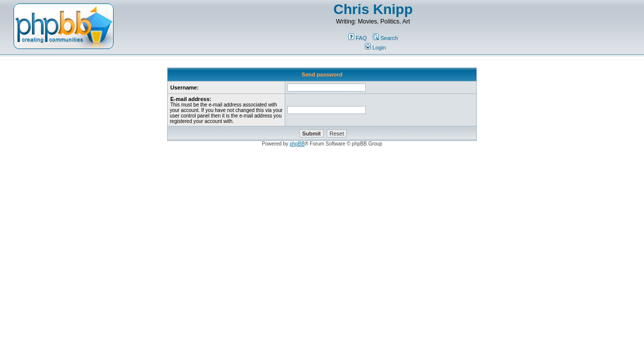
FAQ (358, 38)
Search (385, 38)
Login (375, 47)
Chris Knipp (373, 9)
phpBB (297, 144)
